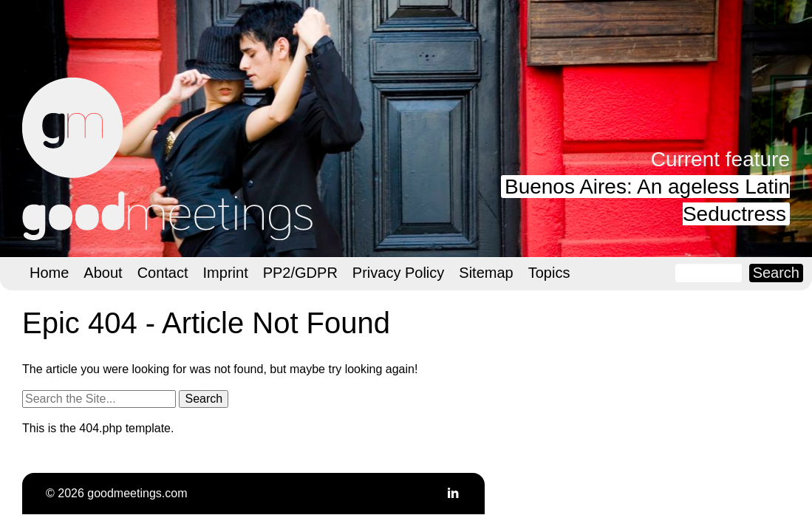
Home (49, 273)
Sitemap (486, 273)
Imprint (226, 273)
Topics (549, 273)
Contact (163, 273)
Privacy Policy (398, 273)
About (103, 273)
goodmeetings (170, 159)
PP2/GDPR (300, 273)
